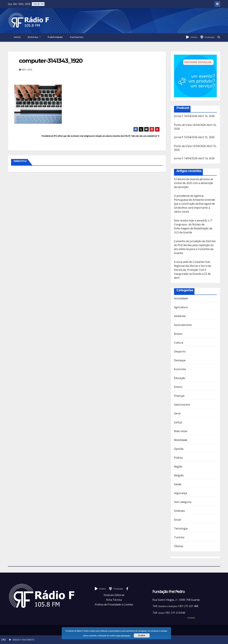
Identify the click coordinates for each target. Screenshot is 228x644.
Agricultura (181, 307)
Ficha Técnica (114, 600)
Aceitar (142, 635)
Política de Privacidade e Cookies (114, 604)
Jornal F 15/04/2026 (186, 137)
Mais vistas (181, 431)
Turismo (179, 537)
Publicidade (55, 37)
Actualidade (181, 298)
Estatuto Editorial (114, 595)
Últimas (179, 546)
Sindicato (180, 511)
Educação (180, 378)
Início (17, 37)
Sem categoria (183, 502)
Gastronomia (182, 405)
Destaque (180, 360)
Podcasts (210, 37)
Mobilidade (181, 440)
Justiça (178, 422)
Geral (177, 413)
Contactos (77, 37)
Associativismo (183, 325)
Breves (178, 334)
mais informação (123, 636)
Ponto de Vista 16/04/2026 (190, 125)
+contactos (191, 618)
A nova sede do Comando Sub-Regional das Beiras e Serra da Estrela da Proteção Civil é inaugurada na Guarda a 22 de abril (193, 270)
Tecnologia (181, 528)
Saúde (178, 484)
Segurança (180, 493)
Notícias (34, 37)
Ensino (178, 387)
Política (178, 458)
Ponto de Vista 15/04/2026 (190, 146)
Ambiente (180, 316)
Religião (179, 475)
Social (177, 520)
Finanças (179, 396)
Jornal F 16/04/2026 (186, 116)
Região (178, 467)
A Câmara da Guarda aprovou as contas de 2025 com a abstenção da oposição (194, 183)
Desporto (180, 351)
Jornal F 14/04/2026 (186, 158)
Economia (180, 369)
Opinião (179, 449)
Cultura (179, 343)
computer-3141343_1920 (51, 61)
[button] (219, 37)
